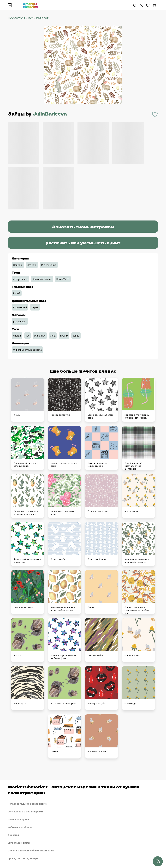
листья (17, 336)
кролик (64, 336)
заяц (53, 336)
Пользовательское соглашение (27, 804)
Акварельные (20, 279)
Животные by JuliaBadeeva (27, 350)
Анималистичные (42, 279)
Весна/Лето (63, 279)
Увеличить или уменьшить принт (83, 243)
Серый (35, 307)
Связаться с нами (19, 843)
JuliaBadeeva (50, 114)
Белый (17, 293)
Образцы (13, 835)
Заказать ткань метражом (83, 227)
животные (40, 336)
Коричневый (20, 307)
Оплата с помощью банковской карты (32, 851)
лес (27, 336)
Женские (18, 265)
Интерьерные (49, 265)
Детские (32, 265)
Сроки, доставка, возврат (24, 858)
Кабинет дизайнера (20, 827)
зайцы (76, 336)
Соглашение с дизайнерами (25, 812)
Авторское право (18, 819)
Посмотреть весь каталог (28, 18)
